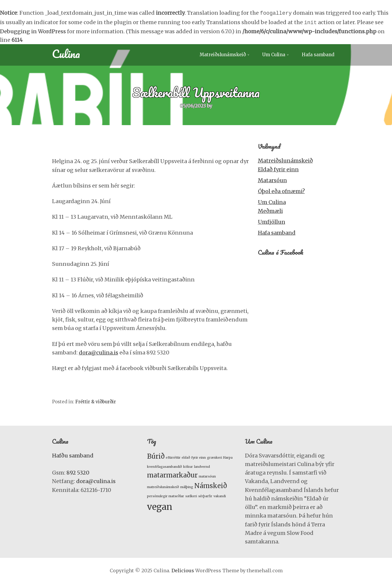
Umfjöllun (272, 221)
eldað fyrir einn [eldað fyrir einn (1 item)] (194, 456)
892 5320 (78, 471)
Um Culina (274, 53)
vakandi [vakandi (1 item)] (220, 495)
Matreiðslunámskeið (223, 53)
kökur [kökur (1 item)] (188, 466)
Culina (66, 52)
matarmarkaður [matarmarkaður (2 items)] (172, 474)
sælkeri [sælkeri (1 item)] (191, 495)
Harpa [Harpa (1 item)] (228, 456)
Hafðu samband (73, 454)
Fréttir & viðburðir (96, 401)
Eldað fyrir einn (278, 168)
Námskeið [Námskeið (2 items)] (211, 485)
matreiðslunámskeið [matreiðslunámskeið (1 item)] (163, 486)
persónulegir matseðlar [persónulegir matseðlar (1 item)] (166, 495)
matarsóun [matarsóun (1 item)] (207, 475)
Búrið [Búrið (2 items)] (156, 455)
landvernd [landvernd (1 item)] (202, 466)
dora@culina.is (99, 351)
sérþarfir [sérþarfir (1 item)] (205, 495)
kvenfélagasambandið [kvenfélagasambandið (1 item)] (165, 466)
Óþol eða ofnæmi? (281, 190)
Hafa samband (318, 53)
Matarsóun (272, 179)
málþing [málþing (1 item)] (187, 486)
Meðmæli (270, 210)
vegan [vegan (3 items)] (160, 506)
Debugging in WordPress (33, 30)
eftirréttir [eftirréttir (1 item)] (173, 456)
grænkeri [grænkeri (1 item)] (215, 456)
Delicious (183, 569)
